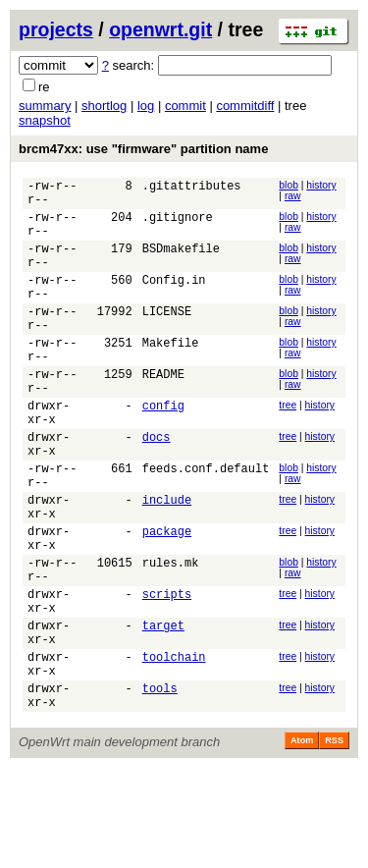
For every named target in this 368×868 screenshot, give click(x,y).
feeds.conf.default (206, 524)
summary (45, 106)
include (167, 561)
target (163, 710)
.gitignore (178, 225)
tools (160, 785)
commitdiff (245, 106)
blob (289, 185)
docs (157, 487)
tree (288, 446)
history (321, 185)
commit (185, 106)
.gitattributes (192, 188)
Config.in (174, 300)
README (163, 412)
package (167, 598)
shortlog (104, 106)
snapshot (45, 120)
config (163, 449)
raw (293, 196)
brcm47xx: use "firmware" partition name (143, 149)
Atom (302, 841)
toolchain (174, 748)
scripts (167, 673)
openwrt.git (160, 29)
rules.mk (171, 636)
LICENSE (167, 337)
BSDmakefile (181, 263)
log (146, 106)
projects (56, 29)
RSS (334, 841)
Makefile (171, 375)
